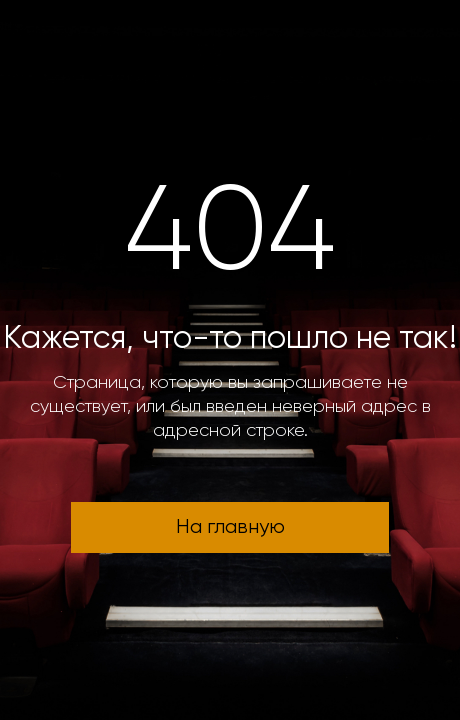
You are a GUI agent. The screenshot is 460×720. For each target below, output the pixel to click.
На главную (230, 527)
